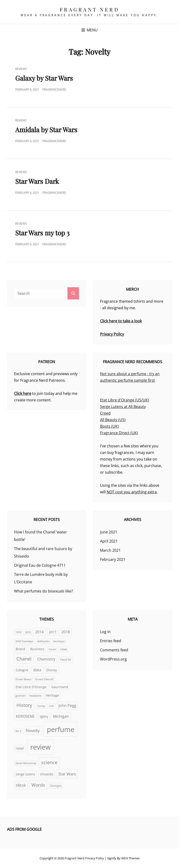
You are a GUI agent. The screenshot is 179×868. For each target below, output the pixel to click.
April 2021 (109, 541)
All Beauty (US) (113, 420)
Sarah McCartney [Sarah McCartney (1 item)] (26, 763)
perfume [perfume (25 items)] (61, 729)
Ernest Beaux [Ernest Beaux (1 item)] (23, 679)
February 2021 (113, 559)
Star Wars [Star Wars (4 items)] (67, 774)
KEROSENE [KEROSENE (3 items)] (25, 716)
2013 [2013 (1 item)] (28, 632)
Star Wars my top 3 (42, 233)
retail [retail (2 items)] (20, 748)
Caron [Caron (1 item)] (52, 649)
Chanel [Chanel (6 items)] (24, 659)
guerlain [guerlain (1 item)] (21, 696)
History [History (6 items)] (24, 705)
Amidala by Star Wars (46, 130)
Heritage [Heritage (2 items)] (52, 695)
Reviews (21, 69)
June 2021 (109, 532)
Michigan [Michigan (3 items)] (61, 716)
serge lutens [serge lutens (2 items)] (25, 774)
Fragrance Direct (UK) (119, 433)
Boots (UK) (109, 426)
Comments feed (114, 650)
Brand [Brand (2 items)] (21, 649)
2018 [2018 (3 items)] (66, 632)
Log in (105, 632)
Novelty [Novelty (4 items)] (33, 730)
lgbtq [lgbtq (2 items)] (44, 716)
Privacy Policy (95, 858)
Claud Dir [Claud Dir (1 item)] (66, 660)
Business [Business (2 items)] (37, 649)
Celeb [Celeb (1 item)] (64, 649)
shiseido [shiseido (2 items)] (47, 774)
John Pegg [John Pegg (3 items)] (67, 706)
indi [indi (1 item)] (52, 706)
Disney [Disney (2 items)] (52, 670)
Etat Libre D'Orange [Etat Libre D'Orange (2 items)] (31, 687)
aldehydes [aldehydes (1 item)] (43, 641)
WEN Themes (130, 858)
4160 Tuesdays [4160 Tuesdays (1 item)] (24, 641)
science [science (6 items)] (49, 762)
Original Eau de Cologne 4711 (40, 565)
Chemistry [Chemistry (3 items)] (46, 659)
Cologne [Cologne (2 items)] (22, 670)
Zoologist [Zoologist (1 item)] (56, 786)
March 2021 (110, 550)
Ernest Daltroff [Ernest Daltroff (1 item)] (44, 679)
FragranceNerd (54, 89)
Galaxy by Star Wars (44, 78)
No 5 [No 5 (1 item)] (18, 731)
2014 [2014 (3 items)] (39, 632)
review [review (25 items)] (40, 747)
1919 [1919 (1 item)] (18, 632)
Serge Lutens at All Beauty (123, 407)
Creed (105, 413)
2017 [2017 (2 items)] (52, 632)
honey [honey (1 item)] (41, 706)
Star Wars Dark (37, 181)
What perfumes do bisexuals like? (43, 591)
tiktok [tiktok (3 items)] (21, 785)
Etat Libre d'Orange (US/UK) (125, 400)
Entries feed (111, 641)
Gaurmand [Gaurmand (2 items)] (60, 687)
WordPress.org (113, 659)
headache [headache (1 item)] (35, 696)
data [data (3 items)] (37, 670)
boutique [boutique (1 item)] (59, 641)
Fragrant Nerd (90, 9)
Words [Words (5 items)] (38, 785)
